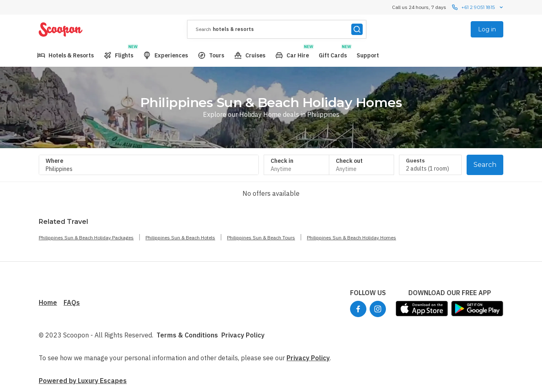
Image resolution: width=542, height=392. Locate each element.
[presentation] (277, 29)
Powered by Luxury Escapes (83, 381)
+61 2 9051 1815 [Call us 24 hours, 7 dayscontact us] (478, 7)
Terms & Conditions (187, 335)
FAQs (72, 302)
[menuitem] (65, 55)
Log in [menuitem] (487, 29)
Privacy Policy (243, 335)
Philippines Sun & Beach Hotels (180, 238)
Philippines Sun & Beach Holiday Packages (86, 238)
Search (485, 165)
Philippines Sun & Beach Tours (261, 238)
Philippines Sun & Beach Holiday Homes (351, 238)
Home (48, 302)
